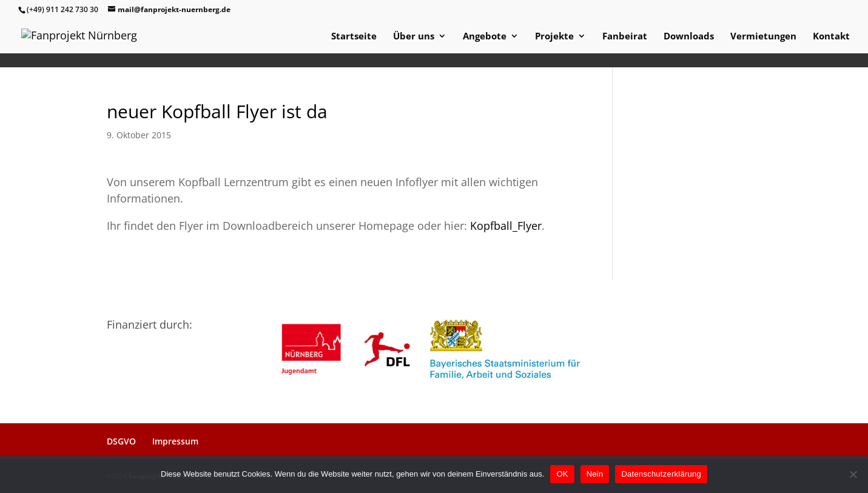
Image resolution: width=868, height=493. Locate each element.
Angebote (485, 37)
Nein (595, 474)
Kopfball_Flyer (506, 226)
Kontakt (831, 37)
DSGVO (121, 441)
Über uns (414, 37)
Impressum (175, 441)
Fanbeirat (625, 37)
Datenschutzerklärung (661, 474)
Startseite (354, 37)
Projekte (554, 37)
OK (562, 474)
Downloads (689, 37)
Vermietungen (763, 37)
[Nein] (853, 474)
